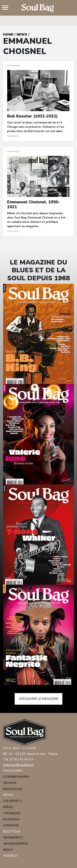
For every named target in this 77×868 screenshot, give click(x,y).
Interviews (11, 820)
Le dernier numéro (16, 777)
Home (8, 34)
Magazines (13, 771)
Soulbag (39, 8)
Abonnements (13, 838)
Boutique (12, 831)
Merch (8, 850)
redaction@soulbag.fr (18, 765)
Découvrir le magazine (38, 699)
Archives (10, 783)
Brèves (8, 807)
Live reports (12, 801)
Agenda (10, 856)
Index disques (13, 789)
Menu (7, 8)
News (22, 34)
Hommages (11, 825)
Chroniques (12, 813)
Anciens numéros (15, 844)
